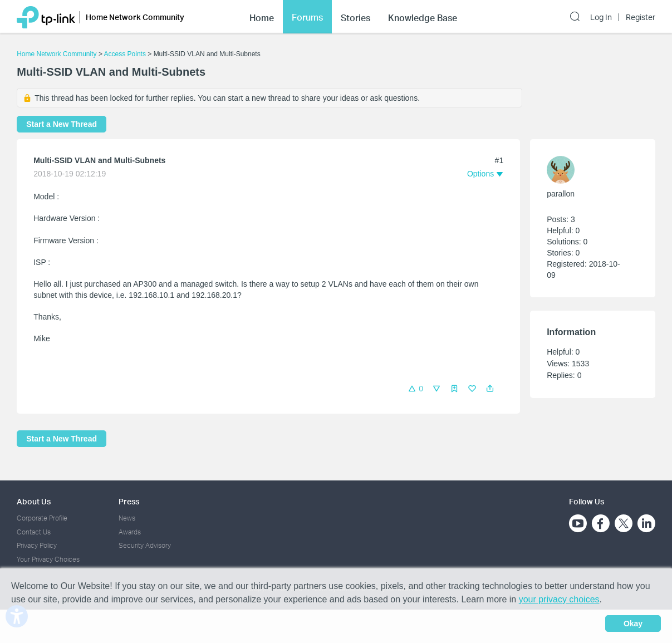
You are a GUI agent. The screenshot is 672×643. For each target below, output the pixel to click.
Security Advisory (145, 545)
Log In (601, 17)
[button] (490, 389)
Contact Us (34, 532)
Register (641, 17)
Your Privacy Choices (48, 559)
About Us (34, 501)
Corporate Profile (42, 518)
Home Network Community (57, 54)
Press (129, 501)
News (127, 518)
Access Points (125, 54)
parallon (561, 194)
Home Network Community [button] (135, 17)
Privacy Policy (37, 545)
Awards (130, 532)
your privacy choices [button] (559, 599)
